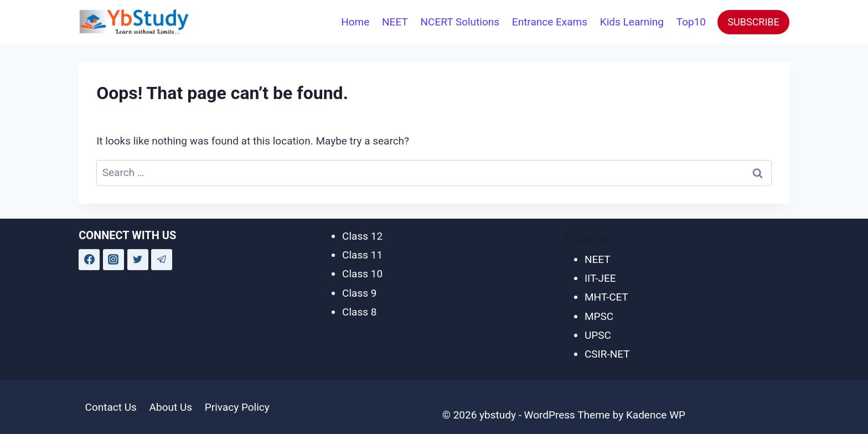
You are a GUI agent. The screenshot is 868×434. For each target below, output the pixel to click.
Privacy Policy (237, 407)
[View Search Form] (319, 22)
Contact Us (111, 407)
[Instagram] (113, 260)
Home (355, 22)
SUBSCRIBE (753, 22)
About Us (171, 407)
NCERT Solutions (460, 22)
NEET (395, 22)
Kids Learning (632, 22)
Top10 (691, 22)
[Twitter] (138, 260)
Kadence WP (656, 415)
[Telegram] (162, 260)
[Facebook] (89, 260)
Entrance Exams (550, 22)
